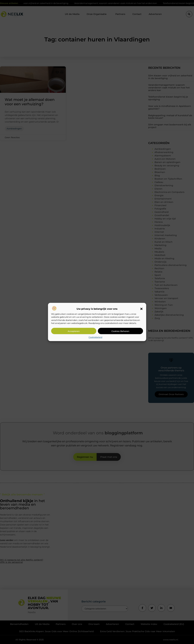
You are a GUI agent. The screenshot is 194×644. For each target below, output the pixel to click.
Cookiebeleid (95, 337)
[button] (141, 309)
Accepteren (74, 331)
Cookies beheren (120, 331)
